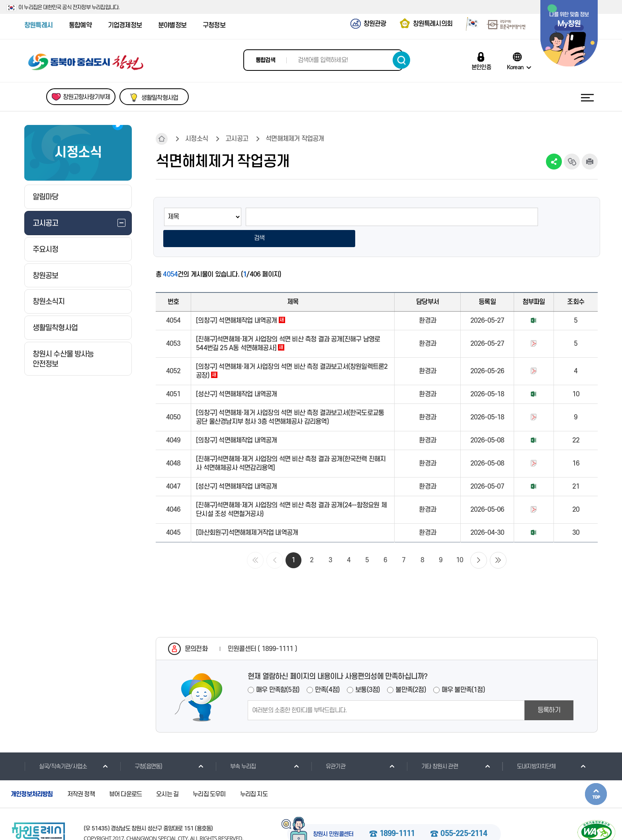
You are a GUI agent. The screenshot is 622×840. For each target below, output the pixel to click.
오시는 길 (167, 774)
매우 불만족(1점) (463, 670)
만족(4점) (327, 670)
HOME (162, 139)
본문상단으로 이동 (596, 774)
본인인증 (481, 67)
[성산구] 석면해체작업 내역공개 (236, 374)
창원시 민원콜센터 (333, 815)
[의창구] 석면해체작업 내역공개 (241, 300)
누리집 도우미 (209, 774)
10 (460, 540)
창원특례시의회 (433, 24)
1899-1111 (397, 814)
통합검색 (265, 60)
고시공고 (237, 139)
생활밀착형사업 (160, 98)
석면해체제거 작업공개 (295, 139)
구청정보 (214, 25)
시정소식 (197, 139)
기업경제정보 (125, 25)
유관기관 (328, 746)
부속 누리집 (236, 746)
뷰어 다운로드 (125, 774)
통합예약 (80, 25)
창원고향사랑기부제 (87, 97)
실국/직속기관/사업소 (56, 746)
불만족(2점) (411, 670)
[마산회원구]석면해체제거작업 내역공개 (247, 513)
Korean (515, 67)
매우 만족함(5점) (278, 670)
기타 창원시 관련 (432, 746)
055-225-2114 (464, 814)
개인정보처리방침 (32, 774)
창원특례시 (38, 25)
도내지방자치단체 (529, 746)
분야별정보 (172, 25)
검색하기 (401, 60)
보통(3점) (368, 670)
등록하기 (549, 690)
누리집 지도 (254, 774)
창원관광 (375, 24)
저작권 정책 (81, 774)
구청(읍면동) (141, 746)
